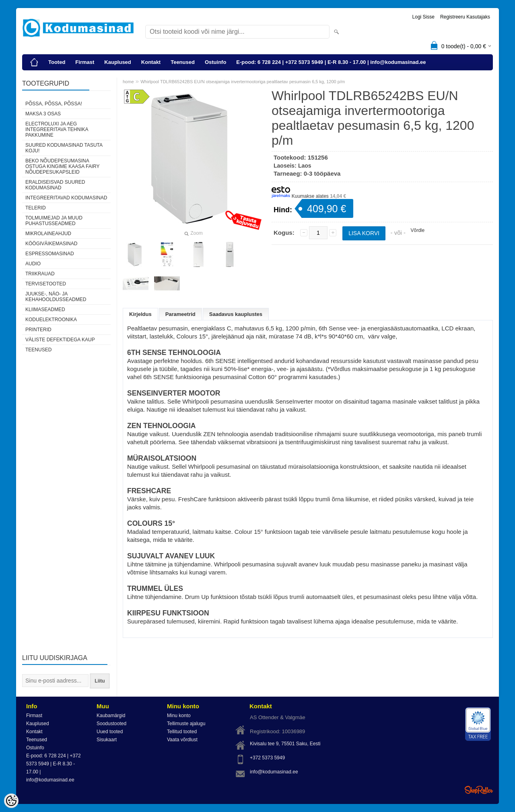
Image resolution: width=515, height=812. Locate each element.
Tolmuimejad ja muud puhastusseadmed (54, 221)
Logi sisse (423, 17)
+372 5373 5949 (267, 758)
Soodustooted (111, 724)
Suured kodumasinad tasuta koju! (64, 148)
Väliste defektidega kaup (60, 340)
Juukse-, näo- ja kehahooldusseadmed (56, 297)
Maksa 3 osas (43, 114)
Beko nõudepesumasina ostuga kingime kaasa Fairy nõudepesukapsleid (62, 166)
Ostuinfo (215, 62)
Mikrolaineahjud (48, 234)
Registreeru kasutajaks (465, 17)
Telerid (36, 208)
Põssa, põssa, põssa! (54, 104)
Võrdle (417, 230)
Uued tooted (110, 732)
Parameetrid (180, 314)
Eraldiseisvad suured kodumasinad (55, 185)
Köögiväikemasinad (51, 244)
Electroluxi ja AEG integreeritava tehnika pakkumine (57, 129)
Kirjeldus (140, 314)
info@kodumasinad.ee (274, 772)
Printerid (38, 330)
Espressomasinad (50, 254)
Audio (33, 264)
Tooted (57, 62)
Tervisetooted (46, 284)
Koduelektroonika (51, 320)
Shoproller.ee (479, 790)
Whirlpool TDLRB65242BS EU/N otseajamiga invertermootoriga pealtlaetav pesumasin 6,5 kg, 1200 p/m (243, 82)
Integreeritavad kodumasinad (66, 198)
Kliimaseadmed (45, 310)
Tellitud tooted (182, 732)
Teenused (183, 62)
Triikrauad (40, 274)
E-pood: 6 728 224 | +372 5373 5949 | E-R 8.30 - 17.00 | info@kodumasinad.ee (331, 62)
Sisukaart (107, 740)
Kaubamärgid (111, 716)
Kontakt (151, 62)
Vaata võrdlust (182, 740)
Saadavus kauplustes (236, 314)
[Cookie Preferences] (11, 801)
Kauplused (117, 62)
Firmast (85, 62)
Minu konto (179, 716)
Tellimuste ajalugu (186, 724)
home (128, 82)
